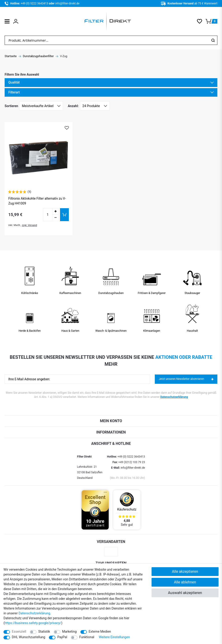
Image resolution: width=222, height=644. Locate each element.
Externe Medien (100, 632)
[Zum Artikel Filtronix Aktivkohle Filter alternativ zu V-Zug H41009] (39, 156)
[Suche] (213, 40)
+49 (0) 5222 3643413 (35, 3)
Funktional (87, 637)
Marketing (69, 632)
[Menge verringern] (55, 218)
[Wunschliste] (201, 21)
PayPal (62, 637)
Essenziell (19, 632)
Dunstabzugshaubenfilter (38, 56)
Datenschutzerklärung (174, 397)
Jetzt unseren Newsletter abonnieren (186, 379)
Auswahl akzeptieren (185, 593)
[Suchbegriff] (107, 40)
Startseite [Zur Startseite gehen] (11, 56)
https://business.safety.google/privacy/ (33, 623)
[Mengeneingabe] (48, 215)
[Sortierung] (41, 106)
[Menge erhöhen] (55, 211)
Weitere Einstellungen (114, 637)
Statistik (44, 632)
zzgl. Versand (29, 225)
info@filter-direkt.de (67, 3)
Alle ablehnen (185, 582)
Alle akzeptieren (185, 571)
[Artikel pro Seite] (95, 106)
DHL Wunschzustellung (29, 637)
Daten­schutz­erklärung (34, 613)
